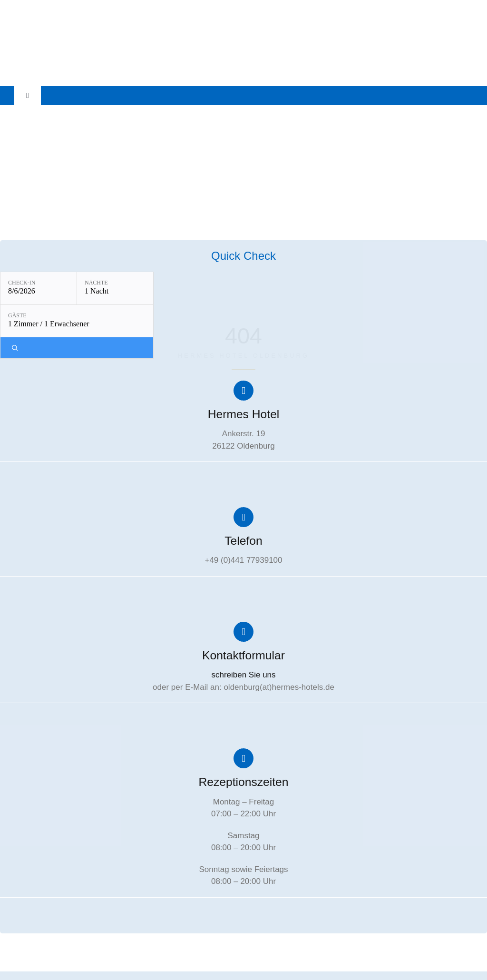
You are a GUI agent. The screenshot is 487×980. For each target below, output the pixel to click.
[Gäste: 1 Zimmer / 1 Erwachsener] (77, 321)
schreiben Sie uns (243, 674)
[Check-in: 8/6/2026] (39, 288)
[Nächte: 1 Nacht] (115, 288)
